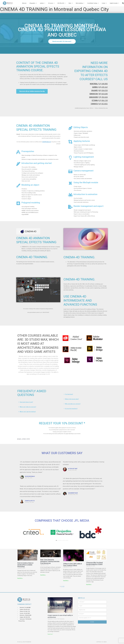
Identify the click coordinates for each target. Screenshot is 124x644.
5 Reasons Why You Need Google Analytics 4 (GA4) (94, 563)
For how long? (69, 394)
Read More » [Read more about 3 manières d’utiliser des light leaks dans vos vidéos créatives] (66, 581)
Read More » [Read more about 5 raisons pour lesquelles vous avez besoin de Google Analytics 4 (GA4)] (89, 584)
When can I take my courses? (28, 407)
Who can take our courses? (73, 404)
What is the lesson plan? (72, 399)
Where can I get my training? (28, 412)
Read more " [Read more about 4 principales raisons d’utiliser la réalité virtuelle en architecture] (50, 634)
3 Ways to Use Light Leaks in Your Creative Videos (73, 564)
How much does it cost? (27, 402)
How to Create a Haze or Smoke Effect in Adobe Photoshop (25, 565)
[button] (38, 316)
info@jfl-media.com (47, 142)
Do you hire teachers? (71, 409)
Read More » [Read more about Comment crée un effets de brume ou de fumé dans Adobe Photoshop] (20, 578)
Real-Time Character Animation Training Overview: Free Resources (50, 561)
